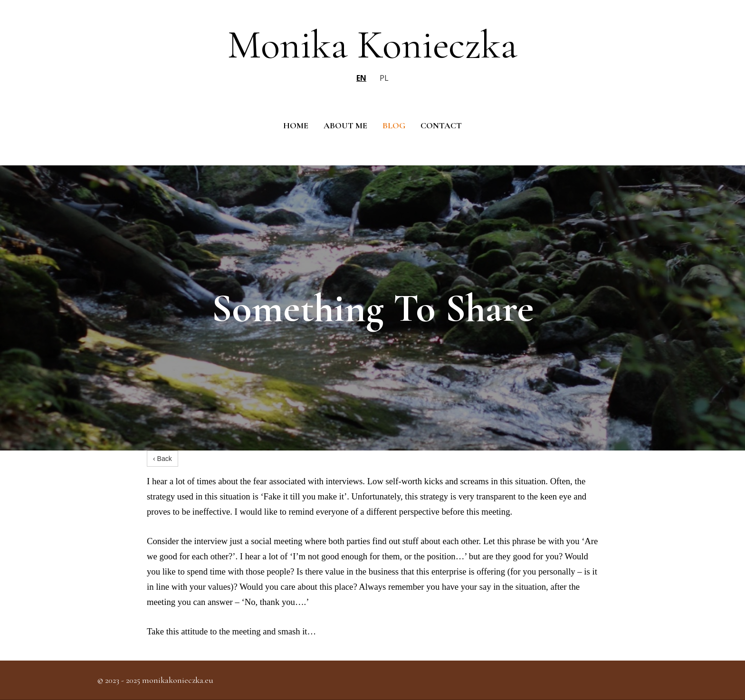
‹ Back (162, 459)
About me (345, 125)
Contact (441, 125)
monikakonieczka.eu (178, 680)
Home (296, 125)
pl (384, 78)
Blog (394, 125)
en (361, 78)
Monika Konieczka (372, 45)
